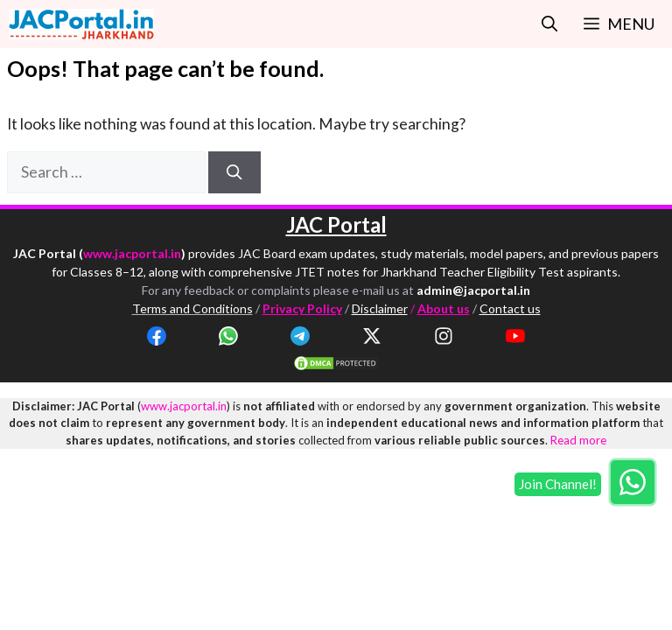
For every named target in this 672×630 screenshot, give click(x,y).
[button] (549, 24)
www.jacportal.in (132, 253)
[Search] (234, 172)
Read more (578, 440)
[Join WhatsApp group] (633, 482)
